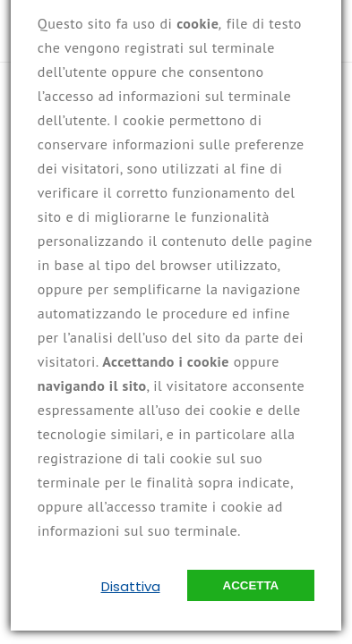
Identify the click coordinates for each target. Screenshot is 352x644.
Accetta (251, 585)
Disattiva (131, 586)
